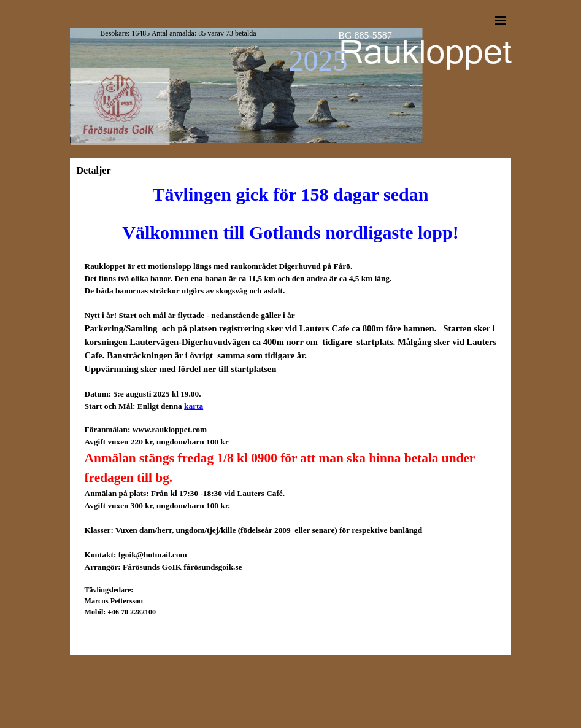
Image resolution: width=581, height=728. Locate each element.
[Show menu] (501, 20)
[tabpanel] (291, 433)
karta (194, 406)
